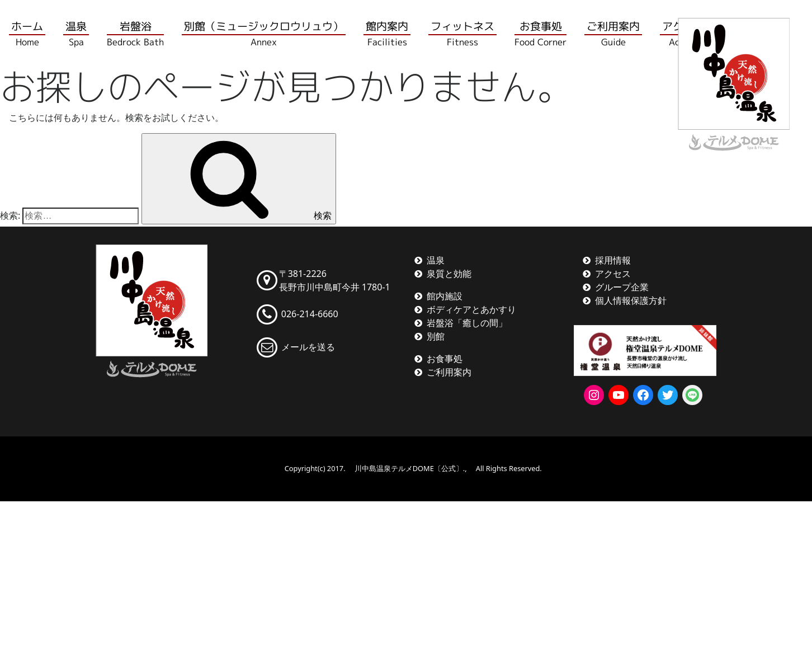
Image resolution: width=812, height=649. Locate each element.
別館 (436, 336)
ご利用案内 (449, 372)
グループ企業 (622, 287)
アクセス (613, 274)
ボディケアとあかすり (471, 309)
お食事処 (445, 359)
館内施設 (445, 296)
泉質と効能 (449, 274)
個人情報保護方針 (631, 300)
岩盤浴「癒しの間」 (467, 323)
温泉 (436, 260)
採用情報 (613, 260)
